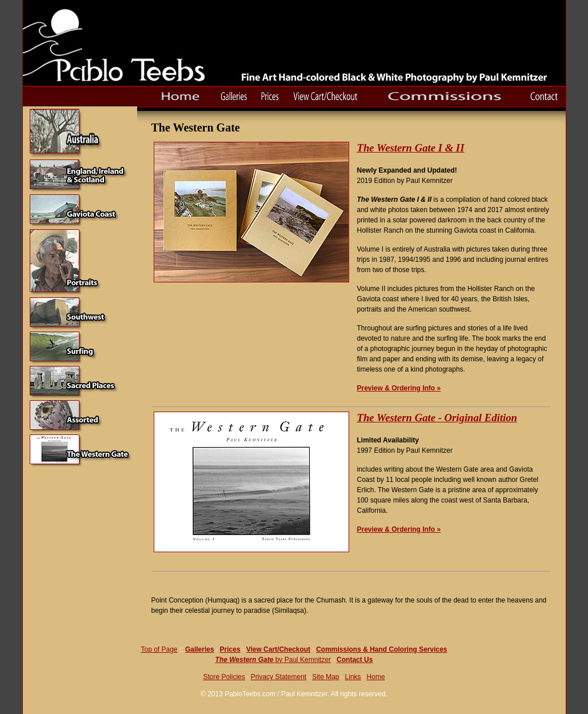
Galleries (200, 649)
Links (353, 677)
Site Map (325, 677)
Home (376, 677)
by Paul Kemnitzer (302, 660)
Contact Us (355, 660)
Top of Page (159, 649)
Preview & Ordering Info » (399, 388)
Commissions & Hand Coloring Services (381, 649)
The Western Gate (245, 660)
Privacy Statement (279, 677)
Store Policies (224, 677)
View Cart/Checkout (278, 649)
